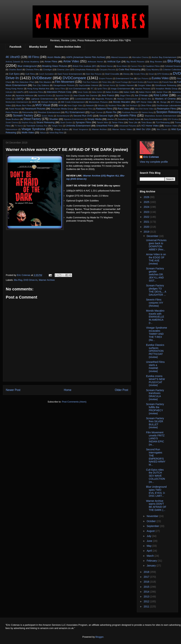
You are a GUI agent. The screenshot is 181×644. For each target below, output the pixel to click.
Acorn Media (54, 57)
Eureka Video (160, 78)
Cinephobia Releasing (85, 69)
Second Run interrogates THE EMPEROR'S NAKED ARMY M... (156, 457)
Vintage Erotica (61, 129)
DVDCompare (74, 78)
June (150, 541)
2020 (147, 227)
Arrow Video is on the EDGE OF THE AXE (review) (156, 259)
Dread (151, 74)
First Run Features (90, 82)
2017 (147, 577)
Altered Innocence (120, 57)
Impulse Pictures (143, 88)
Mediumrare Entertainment (17, 102)
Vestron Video (171, 126)
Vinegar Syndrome (33, 129)
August (151, 531)
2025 (147, 202)
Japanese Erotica (45, 96)
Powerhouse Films (85, 109)
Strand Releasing (45, 122)
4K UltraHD (13, 57)
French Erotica (137, 82)
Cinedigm (48, 69)
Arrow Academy (32, 62)
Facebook (15, 47)
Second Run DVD (83, 116)
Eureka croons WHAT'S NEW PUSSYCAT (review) (155, 381)
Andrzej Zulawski (13, 62)
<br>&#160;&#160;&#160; (77, 246)
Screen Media (47, 116)
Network (90, 105)
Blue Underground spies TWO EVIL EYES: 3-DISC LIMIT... (156, 491)
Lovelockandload (83, 99)
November (153, 516)
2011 (147, 607)
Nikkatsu (101, 106)
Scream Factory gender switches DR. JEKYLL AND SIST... (155, 275)
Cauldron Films (153, 66)
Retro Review (12, 112)
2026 (147, 197)
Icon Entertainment (78, 88)
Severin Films (128, 115)
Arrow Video (71, 61)
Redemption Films (166, 109)
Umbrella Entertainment (78, 126)
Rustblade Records (130, 112)
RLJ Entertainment (75, 112)
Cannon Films (136, 66)
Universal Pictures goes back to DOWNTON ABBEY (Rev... (156, 245)
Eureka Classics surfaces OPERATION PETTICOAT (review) (155, 351)
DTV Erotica (163, 74)
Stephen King (27, 123)
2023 (147, 212)
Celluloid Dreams (173, 66)
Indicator (9, 92)
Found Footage (122, 82)
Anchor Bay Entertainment (164, 57)
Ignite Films (102, 89)
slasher (111, 119)
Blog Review (156, 62)
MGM (34, 102)
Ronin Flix (111, 112)
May (149, 546)
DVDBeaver (42, 78)
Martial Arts (146, 99)
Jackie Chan (162, 92)
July (149, 536)
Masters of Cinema (165, 99)
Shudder (54, 119)
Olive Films (146, 105)
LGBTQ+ (20, 99)
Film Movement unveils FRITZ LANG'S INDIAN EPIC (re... (155, 438)
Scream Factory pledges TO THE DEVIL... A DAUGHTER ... (156, 290)
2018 (147, 572)
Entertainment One (125, 78)
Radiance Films (104, 109)
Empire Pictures (106, 79)
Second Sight (106, 116)
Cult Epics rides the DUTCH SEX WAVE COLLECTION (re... (155, 476)
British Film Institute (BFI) (85, 66)
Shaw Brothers (13, 119)
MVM (61, 105)
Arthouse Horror (95, 62)
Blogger (99, 637)
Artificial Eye (114, 62)
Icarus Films (60, 89)
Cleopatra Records (107, 70)
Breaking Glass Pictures (55, 66)
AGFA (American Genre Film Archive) (86, 57)
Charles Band (15, 69)
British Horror (107, 66)
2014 (147, 592)
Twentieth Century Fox (37, 126)
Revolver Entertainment (49, 112)
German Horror (109, 85)
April (150, 551)
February (152, 561)
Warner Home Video (122, 129)
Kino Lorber (161, 95)
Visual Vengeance (80, 129)
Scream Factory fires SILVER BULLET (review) (155, 423)
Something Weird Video (129, 119)
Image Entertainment (121, 88)
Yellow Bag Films (56, 133)
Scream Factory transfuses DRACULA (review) (155, 395)
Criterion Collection (172, 69)
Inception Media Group (167, 88)
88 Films (34, 57)
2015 (147, 587)
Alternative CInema (140, 57)
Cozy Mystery (152, 69)
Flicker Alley (107, 82)
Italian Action (97, 92)
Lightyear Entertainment (42, 99)
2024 (147, 207)
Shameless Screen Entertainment (160, 116)
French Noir (168, 82)
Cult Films (30, 74)
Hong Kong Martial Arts (38, 88)
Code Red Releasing (130, 69)
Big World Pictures (135, 62)
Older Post (121, 390)
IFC (92, 89)
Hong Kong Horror (14, 88)
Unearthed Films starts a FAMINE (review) (155, 366)
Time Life (133, 122)
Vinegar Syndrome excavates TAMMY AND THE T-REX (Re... (157, 334)
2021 (147, 222)
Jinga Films (125, 95)
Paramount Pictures (35, 109)
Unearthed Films (105, 126)
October (151, 521)
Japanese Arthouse (24, 95)
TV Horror (19, 126)
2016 (147, 582)
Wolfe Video (28, 133)
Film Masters (45, 82)
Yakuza (43, 133)
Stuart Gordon (66, 123)
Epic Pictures (143, 79)
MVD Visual (43, 105)
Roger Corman (96, 112)
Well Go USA (144, 129)
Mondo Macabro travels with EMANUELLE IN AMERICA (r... (155, 317)
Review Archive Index (68, 47)
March (151, 556)
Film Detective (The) (25, 82)
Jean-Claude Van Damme (85, 95)
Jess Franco (108, 95)
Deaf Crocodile (112, 74)
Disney (127, 74)
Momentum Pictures (98, 102)
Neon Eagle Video (75, 106)
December (153, 236)
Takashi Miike (103, 123)
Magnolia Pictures (104, 99)
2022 (147, 217)
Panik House (15, 109)
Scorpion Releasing (169, 112)
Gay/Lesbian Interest (88, 85)
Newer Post (13, 390)
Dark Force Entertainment (70, 74)
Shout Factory (32, 119)
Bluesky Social (38, 47)
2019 (147, 232)
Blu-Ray (174, 61)
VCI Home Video (150, 126)
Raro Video (124, 109)
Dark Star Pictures (94, 74)
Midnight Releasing (49, 102)
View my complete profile (154, 162)
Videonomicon (12, 129)
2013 (147, 597)
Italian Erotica (112, 92)
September (153, 526)
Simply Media (94, 119)
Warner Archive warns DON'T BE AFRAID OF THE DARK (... (156, 505)
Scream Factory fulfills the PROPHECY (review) (155, 409)
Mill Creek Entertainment (73, 102)
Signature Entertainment (74, 119)
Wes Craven (162, 129)
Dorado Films (139, 74)
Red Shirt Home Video (144, 109)
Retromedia (28, 112)
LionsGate (63, 99)
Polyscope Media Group (62, 109)
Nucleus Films (115, 105)
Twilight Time (57, 126)
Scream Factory (23, 115)
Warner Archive (99, 129)
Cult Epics (14, 74)
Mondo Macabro (122, 102)
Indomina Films (36, 92)
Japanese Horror (63, 96)
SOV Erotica (173, 119)
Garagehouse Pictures (64, 85)
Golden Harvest (126, 85)
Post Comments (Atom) (74, 402)
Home (68, 390)
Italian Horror (145, 92)
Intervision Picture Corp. (59, 92)
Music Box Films (24, 105)
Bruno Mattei (122, 66)
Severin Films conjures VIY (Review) (155, 303)
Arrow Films (51, 62)
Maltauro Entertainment (127, 99)
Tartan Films (117, 122)
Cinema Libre (63, 69)
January (151, 566)
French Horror (153, 82)
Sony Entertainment (153, 119)
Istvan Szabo (83, 92)
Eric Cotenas (151, 157)
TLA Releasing (163, 122)
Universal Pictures (128, 126)
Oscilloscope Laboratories (169, 105)
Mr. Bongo (162, 102)
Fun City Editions (41, 85)
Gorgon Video (145, 85)
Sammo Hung (147, 112)
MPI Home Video (144, 102)
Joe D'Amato (141, 95)
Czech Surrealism (46, 74)
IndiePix (20, 92)
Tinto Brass (147, 122)
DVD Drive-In (30, 280)
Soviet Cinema (12, 123)
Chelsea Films (32, 69)
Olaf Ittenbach (131, 106)
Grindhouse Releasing (166, 85)
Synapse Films (83, 122)
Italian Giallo (129, 92)
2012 (147, 601)
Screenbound (63, 116)
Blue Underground (27, 66)
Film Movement (65, 82)
